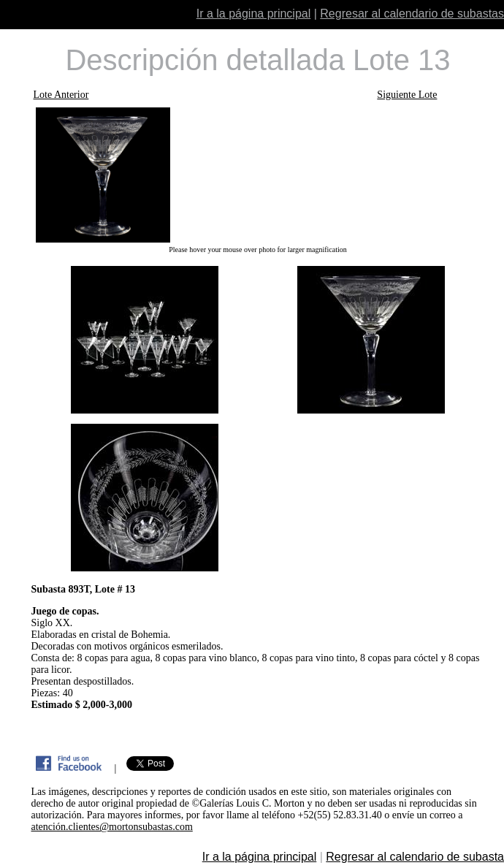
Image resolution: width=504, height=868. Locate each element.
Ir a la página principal (254, 14)
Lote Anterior (61, 95)
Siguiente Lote (407, 95)
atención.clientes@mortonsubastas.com (112, 827)
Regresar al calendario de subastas (412, 14)
